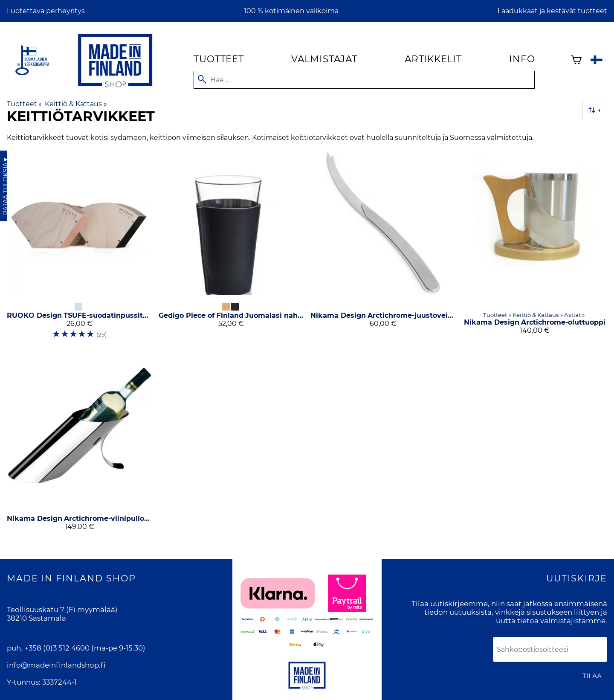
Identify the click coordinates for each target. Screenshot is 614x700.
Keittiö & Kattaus (76, 104)
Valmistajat (324, 59)
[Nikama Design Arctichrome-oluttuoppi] (535, 248)
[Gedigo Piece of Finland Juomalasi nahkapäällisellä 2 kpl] (231, 248)
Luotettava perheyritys (46, 11)
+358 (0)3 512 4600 (57, 648)
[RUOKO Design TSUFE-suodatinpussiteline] (79, 248)
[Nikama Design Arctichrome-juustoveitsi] (383, 248)
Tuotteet (219, 59)
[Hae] (364, 80)
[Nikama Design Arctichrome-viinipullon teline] (79, 445)
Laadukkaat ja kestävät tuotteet (552, 11)
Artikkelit (433, 59)
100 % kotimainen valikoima (291, 11)
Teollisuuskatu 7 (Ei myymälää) (62, 610)
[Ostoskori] (576, 61)
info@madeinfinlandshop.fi (56, 665)
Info (522, 59)
